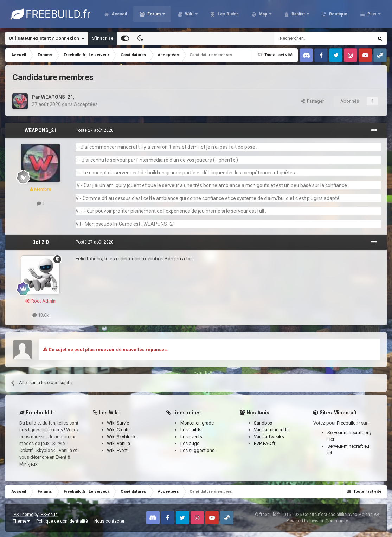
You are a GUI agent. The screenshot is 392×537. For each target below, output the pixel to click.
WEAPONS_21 (57, 97)
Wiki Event (117, 450)
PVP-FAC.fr (265, 443)
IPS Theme (23, 515)
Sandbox (263, 423)
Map (301, 14)
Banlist (336, 14)
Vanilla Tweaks (269, 437)
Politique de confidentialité (62, 521)
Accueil (157, 14)
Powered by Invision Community (317, 521)
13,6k (41, 315)
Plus (372, 14)
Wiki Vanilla (118, 443)
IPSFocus (49, 515)
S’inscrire (103, 38)
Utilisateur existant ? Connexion (47, 38)
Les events (191, 437)
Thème (21, 521)
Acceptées (86, 104)
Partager (312, 101)
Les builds (191, 430)
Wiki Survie (118, 423)
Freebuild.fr (348, 423)
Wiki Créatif (118, 430)
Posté (95, 130)
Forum (192, 14)
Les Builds (266, 14)
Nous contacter (109, 521)
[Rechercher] (309, 38)
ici (332, 439)
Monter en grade (197, 423)
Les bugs (190, 443)
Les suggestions (197, 450)
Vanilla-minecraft (271, 430)
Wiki (227, 14)
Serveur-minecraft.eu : (349, 446)
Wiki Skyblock (121, 437)
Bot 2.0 (40, 242)
